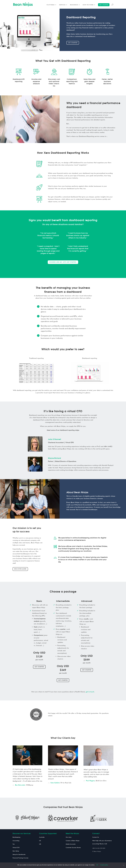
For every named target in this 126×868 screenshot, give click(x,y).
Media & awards (71, 844)
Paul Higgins (90, 781)
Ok (97, 865)
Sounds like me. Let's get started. (63, 262)
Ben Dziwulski (20, 785)
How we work (88, 5)
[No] (124, 865)
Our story (69, 837)
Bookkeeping (16, 837)
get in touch (90, 692)
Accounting (16, 841)
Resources (74, 5)
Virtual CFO (16, 847)
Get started (104, 5)
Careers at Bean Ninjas (73, 841)
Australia (42, 837)
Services (62, 5)
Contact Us (96, 837)
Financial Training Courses (20, 858)
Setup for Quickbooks (19, 854)
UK (40, 844)
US (40, 841)
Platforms (51, 5)
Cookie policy (104, 865)
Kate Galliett (55, 783)
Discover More (20, 569)
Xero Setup (16, 851)
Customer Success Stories (73, 847)
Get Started (39, 667)
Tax (14, 844)
